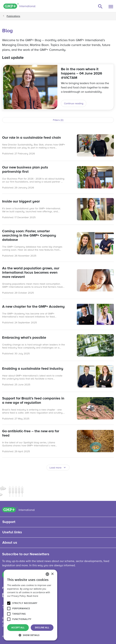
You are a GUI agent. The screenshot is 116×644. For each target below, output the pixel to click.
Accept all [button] (18, 628)
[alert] (30, 605)
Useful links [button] (12, 532)
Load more (55, 468)
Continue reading (74, 104)
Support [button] (9, 522)
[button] (30, 635)
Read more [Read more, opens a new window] (33, 596)
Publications (13, 16)
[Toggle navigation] (111, 7)
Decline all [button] (42, 628)
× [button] (52, 574)
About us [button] (10, 543)
